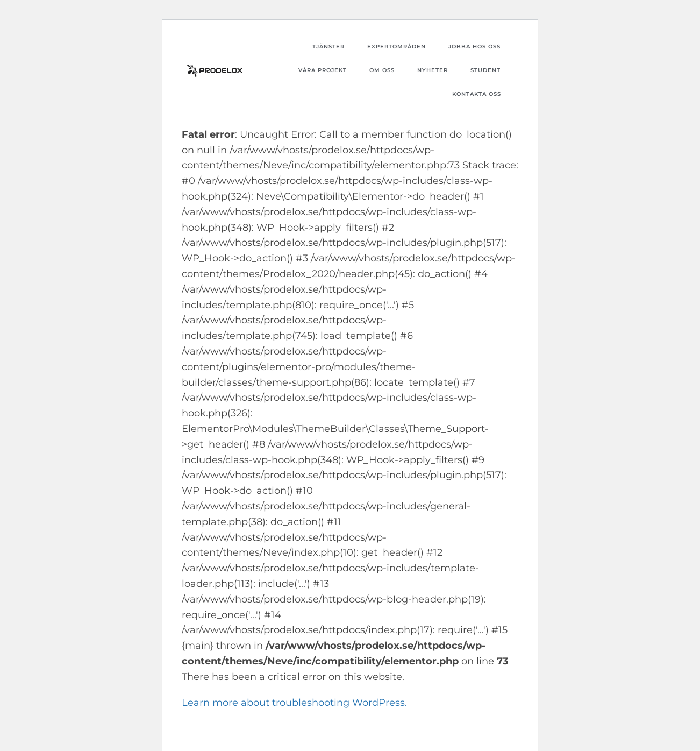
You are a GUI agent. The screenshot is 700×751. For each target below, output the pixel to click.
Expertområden (397, 47)
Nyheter (433, 70)
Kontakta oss (477, 94)
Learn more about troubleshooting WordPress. (294, 703)
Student (485, 70)
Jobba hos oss (474, 47)
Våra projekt (323, 70)
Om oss (382, 70)
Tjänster (328, 47)
